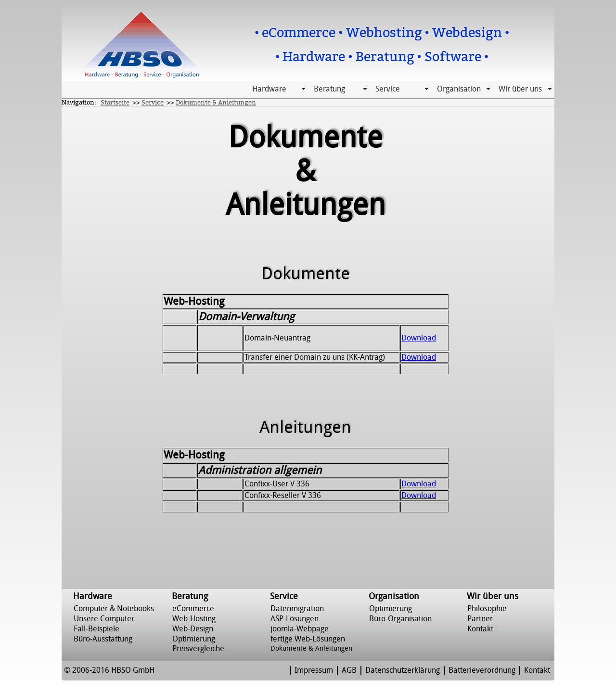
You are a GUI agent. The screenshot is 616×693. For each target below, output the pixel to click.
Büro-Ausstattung (103, 639)
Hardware (269, 89)
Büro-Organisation (400, 619)
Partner (480, 619)
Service (388, 89)
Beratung (329, 89)
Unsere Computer (104, 619)
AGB (349, 670)
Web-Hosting (194, 619)
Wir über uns (520, 89)
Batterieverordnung (482, 670)
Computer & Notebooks (114, 609)
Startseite (115, 102)
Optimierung (194, 639)
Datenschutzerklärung (403, 670)
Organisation (459, 89)
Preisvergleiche (198, 649)
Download (419, 338)
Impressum (314, 670)
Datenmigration (297, 609)
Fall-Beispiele (96, 629)
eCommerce (193, 609)
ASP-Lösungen (295, 619)
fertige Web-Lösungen (308, 639)
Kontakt (480, 629)
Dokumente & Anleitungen (216, 102)
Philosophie (487, 609)
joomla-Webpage (300, 629)
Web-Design (193, 629)
